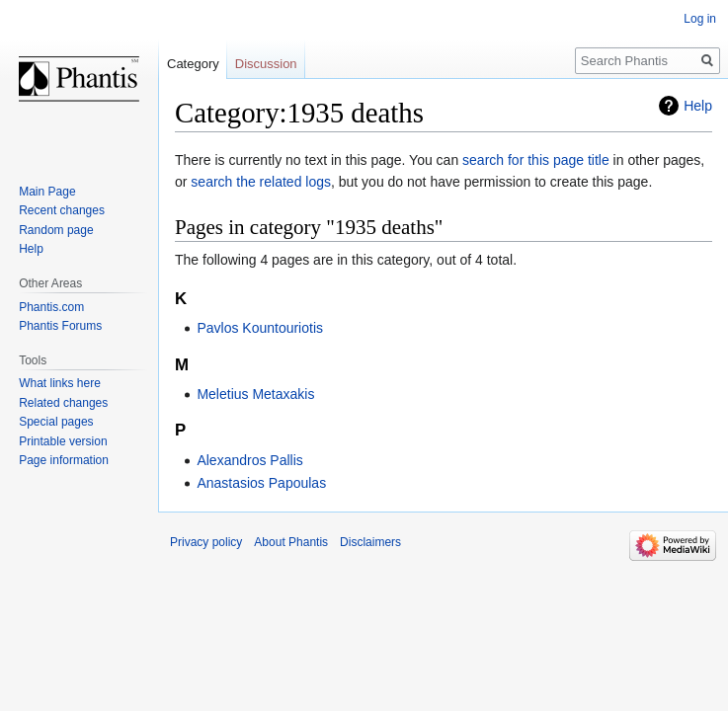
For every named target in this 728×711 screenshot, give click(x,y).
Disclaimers (370, 542)
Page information (64, 460)
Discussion (266, 64)
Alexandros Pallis (249, 460)
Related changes (63, 403)
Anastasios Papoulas (261, 483)
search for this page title (536, 160)
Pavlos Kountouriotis (260, 328)
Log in (700, 19)
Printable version (63, 441)
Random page (56, 230)
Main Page (47, 192)
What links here (60, 383)
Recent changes (62, 210)
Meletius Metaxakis (255, 394)
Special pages (56, 422)
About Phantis (291, 542)
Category (193, 64)
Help (698, 106)
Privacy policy (206, 542)
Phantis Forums (60, 326)
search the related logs (261, 182)
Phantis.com (51, 307)
